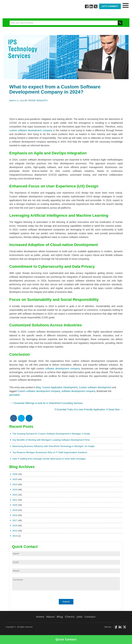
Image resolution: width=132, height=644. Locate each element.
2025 (15, 479)
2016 (15, 526)
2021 (15, 500)
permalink (15, 395)
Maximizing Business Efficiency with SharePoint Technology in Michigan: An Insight (53, 446)
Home (40, 617)
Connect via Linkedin (91, 6)
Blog (38, 387)
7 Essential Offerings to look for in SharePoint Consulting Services (46, 403)
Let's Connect (110, 6)
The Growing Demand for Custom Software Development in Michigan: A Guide (51, 434)
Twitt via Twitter (96, 6)
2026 (15, 474)
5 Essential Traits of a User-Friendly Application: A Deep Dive (89, 409)
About (51, 617)
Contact (90, 617)
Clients (70, 617)
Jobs (80, 617)
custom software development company (31, 130)
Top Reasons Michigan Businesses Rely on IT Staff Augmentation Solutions (50, 452)
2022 (15, 495)
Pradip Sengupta (38, 101)
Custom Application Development (60, 387)
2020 (15, 505)
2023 (15, 490)
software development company (62, 369)
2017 (15, 520)
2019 (15, 510)
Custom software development (95, 387)
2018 (15, 515)
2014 (15, 536)
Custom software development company (39, 391)
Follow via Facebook (87, 6)
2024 (15, 484)
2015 (15, 531)
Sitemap (108, 627)
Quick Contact (66, 639)
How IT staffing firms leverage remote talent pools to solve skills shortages (49, 459)
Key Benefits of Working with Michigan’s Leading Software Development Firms (51, 440)
